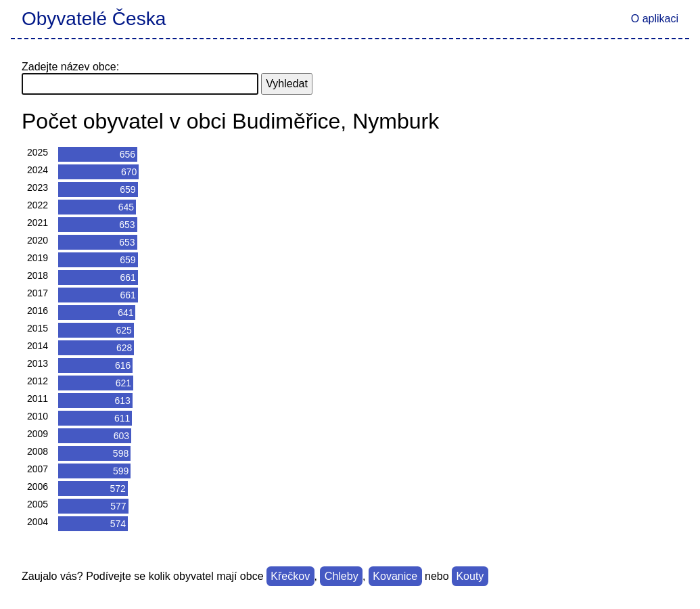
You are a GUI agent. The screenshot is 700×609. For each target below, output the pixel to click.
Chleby (342, 576)
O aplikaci (655, 19)
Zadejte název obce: (70, 67)
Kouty (470, 576)
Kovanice (395, 576)
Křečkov (290, 576)
